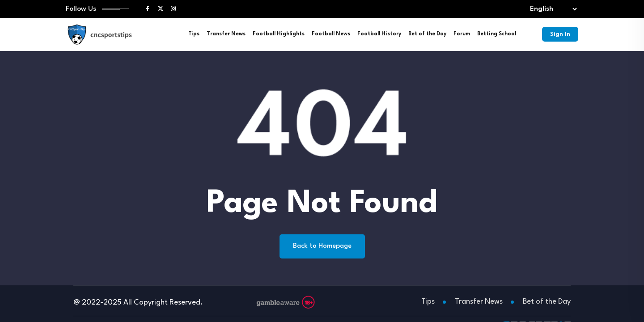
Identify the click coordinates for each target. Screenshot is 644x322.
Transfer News (224, 36)
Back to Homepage (322, 248)
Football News (329, 36)
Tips (192, 36)
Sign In (559, 36)
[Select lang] (551, 10)
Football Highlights (277, 36)
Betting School (495, 36)
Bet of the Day (426, 36)
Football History (377, 36)
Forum (460, 36)
